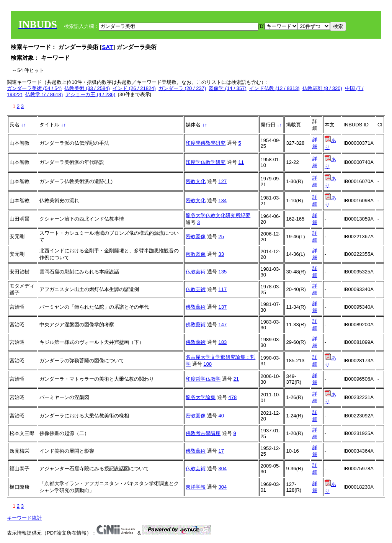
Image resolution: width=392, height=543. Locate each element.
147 (223, 325)
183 (223, 342)
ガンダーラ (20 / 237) (182, 88)
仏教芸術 (196, 272)
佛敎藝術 (196, 307)
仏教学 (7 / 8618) (44, 94)
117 (223, 289)
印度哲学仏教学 (203, 379)
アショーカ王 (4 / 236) (90, 94)
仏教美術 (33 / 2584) (87, 88)
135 (223, 272)
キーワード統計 (24, 518)
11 (241, 162)
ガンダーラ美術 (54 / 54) (34, 88)
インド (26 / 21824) (134, 88)
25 (221, 236)
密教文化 (196, 181)
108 (208, 364)
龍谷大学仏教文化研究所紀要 (218, 215)
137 (223, 307)
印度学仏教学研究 (206, 162)
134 (223, 200)
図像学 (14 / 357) (227, 88)
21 (236, 379)
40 (221, 416)
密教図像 (196, 236)
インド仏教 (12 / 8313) (274, 88)
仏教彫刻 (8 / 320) (322, 88)
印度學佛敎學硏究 (206, 143)
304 (223, 469)
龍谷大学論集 (201, 397)
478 (233, 397)
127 (223, 181)
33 (221, 254)
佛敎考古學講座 (203, 433)
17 (221, 451)
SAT (107, 47)
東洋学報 (196, 487)
